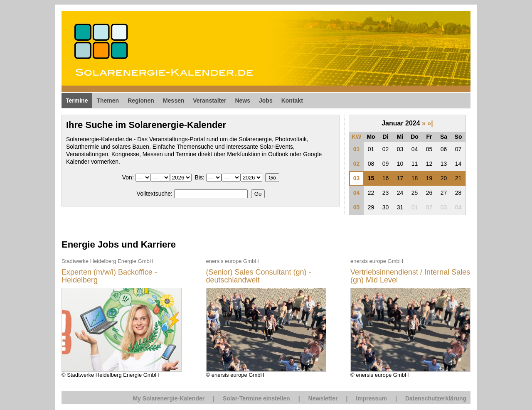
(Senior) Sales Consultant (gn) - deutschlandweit (259, 276)
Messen (174, 101)
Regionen (141, 101)
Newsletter (323, 398)
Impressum (371, 398)
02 (357, 164)
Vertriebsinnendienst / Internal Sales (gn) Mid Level (410, 276)
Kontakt (292, 101)
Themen (108, 101)
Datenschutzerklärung (436, 398)
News (243, 101)
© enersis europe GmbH (266, 318)
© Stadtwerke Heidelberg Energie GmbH (122, 318)
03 (357, 178)
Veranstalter (209, 101)
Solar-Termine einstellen (256, 398)
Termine (77, 101)
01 (357, 149)
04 (357, 193)
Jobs (266, 101)
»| (430, 123)
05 (357, 207)
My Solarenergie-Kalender (169, 398)
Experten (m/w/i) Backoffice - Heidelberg (109, 276)
